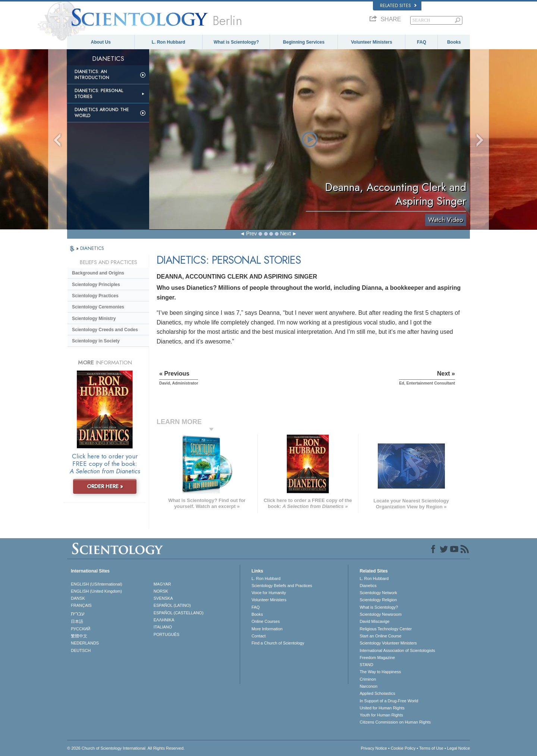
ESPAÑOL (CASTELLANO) (179, 613)
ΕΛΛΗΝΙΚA (164, 620)
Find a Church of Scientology (278, 643)
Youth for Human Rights (381, 715)
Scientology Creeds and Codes (105, 330)
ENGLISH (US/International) (97, 584)
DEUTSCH (81, 650)
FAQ (422, 42)
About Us (101, 42)
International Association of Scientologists (397, 650)
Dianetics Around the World (102, 113)
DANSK (78, 598)
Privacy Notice (374, 748)
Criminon (368, 679)
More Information (267, 629)
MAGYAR (162, 584)
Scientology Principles (96, 285)
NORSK (161, 591)
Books (454, 42)
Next (285, 233)
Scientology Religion (378, 600)
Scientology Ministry (94, 319)
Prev (252, 233)
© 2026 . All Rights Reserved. (126, 748)
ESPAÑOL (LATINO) (172, 605)
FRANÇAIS (81, 605)
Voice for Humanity (268, 593)
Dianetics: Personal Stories (99, 94)
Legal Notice (459, 748)
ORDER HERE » (105, 486)
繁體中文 (79, 636)
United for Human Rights (382, 708)
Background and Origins (98, 273)
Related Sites (398, 6)
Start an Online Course (380, 636)
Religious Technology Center (386, 629)
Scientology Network (378, 593)
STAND (366, 665)
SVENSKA (163, 598)
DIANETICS (92, 248)
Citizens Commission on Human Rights (395, 722)
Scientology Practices (95, 296)
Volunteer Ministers (371, 42)
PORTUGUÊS (167, 634)
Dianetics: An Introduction (92, 75)
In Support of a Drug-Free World (389, 701)
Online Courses (266, 621)
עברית (78, 614)
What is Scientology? (236, 42)
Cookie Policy (403, 748)
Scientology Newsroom (381, 614)
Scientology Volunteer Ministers (388, 643)
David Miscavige (374, 621)
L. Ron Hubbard (169, 42)
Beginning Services (304, 42)
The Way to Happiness (380, 672)
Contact (258, 636)
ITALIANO (163, 627)
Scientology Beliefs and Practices (282, 586)
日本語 (77, 621)
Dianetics (368, 586)
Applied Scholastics (377, 693)
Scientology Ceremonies (98, 307)
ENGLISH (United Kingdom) (96, 591)
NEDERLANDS (85, 643)
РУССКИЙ (81, 629)
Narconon (368, 686)
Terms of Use (431, 748)
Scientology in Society (96, 341)
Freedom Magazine (377, 658)
